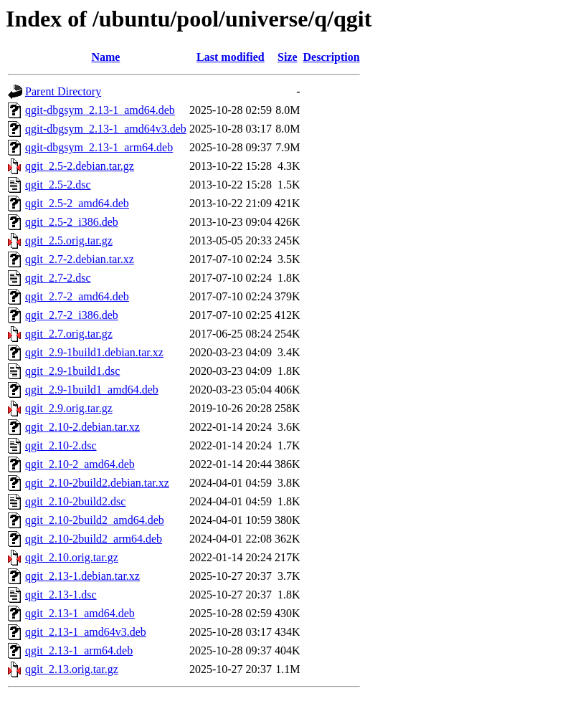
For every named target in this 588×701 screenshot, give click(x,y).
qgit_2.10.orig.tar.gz (72, 557)
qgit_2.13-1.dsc (61, 595)
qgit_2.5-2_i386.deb (72, 222)
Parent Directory (63, 91)
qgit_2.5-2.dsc (58, 185)
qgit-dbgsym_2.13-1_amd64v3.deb (106, 129)
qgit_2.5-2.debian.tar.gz (80, 166)
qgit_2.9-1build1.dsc (72, 371)
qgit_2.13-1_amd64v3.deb (86, 632)
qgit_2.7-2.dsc (58, 278)
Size (288, 57)
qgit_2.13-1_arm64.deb (79, 650)
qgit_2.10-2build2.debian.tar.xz (97, 483)
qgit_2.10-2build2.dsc (75, 501)
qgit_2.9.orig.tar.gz (69, 408)
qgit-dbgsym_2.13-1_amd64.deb (100, 110)
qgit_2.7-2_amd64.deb (77, 296)
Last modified (231, 57)
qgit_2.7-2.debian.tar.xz (80, 259)
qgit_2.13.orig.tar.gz (72, 669)
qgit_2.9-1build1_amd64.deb (92, 390)
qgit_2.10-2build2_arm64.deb (94, 539)
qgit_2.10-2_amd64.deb (80, 464)
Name (105, 57)
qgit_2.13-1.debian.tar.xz (82, 576)
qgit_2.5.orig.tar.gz (69, 240)
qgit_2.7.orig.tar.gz (69, 334)
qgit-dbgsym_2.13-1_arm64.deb (99, 147)
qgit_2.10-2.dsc (61, 445)
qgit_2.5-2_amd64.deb (77, 203)
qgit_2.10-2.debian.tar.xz (82, 427)
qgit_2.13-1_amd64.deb (80, 613)
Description (332, 57)
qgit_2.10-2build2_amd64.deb (95, 520)
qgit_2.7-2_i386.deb (72, 315)
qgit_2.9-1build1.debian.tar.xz (94, 352)
